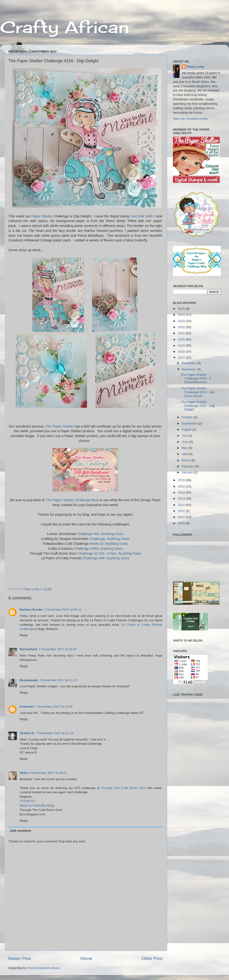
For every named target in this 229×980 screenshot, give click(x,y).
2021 (182, 333)
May (185, 448)
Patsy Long (195, 67)
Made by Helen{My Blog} (37, 805)
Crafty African (65, 27)
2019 (182, 346)
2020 (182, 339)
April (185, 454)
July (185, 436)
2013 (182, 499)
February (188, 466)
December (189, 363)
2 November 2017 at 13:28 (58, 649)
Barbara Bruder (31, 610)
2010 (182, 517)
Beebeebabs (29, 680)
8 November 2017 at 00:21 (48, 773)
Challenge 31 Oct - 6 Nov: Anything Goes (109, 553)
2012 (182, 505)
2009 (182, 523)
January (188, 472)
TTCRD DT (28, 801)
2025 (182, 309)
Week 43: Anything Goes (109, 544)
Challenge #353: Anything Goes (98, 549)
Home (86, 958)
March (186, 460)
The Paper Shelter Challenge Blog (72, 500)
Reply (24, 635)
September (190, 423)
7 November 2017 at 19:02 (54, 707)
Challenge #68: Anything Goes (106, 558)
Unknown (27, 707)
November (189, 369)
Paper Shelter (42, 216)
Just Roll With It (143, 216)
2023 (182, 321)
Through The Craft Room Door (123, 788)
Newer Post (20, 958)
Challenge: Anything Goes (109, 539)
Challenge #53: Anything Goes (100, 534)
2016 (182, 480)
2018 (182, 352)
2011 (182, 511)
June (185, 442)
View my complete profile (190, 119)
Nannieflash (29, 649)
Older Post (152, 958)
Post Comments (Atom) (44, 968)
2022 (182, 327)
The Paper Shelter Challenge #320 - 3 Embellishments (196, 378)
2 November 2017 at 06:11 (63, 610)
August (187, 429)
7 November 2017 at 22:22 (55, 733)
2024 (182, 315)
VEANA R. (27, 733)
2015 (182, 486)
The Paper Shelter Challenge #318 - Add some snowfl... (198, 392)
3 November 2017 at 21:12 (58, 680)
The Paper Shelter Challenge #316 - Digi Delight (198, 406)
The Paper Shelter (60, 426)
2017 (182, 358)
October (188, 417)
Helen (24, 773)
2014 (182, 492)
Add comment (21, 831)
